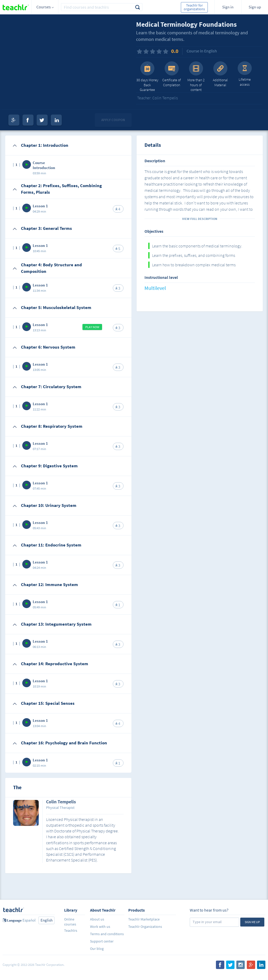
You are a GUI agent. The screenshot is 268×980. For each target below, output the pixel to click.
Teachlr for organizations (194, 7)
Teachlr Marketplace (144, 919)
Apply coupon (113, 120)
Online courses (70, 922)
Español (29, 920)
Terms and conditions (107, 934)
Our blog (97, 949)
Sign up (255, 7)
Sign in (228, 7)
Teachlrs (71, 930)
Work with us (100, 927)
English (47, 920)
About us (97, 919)
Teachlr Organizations (145, 927)
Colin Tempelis (61, 802)
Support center (102, 941)
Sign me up (252, 922)
